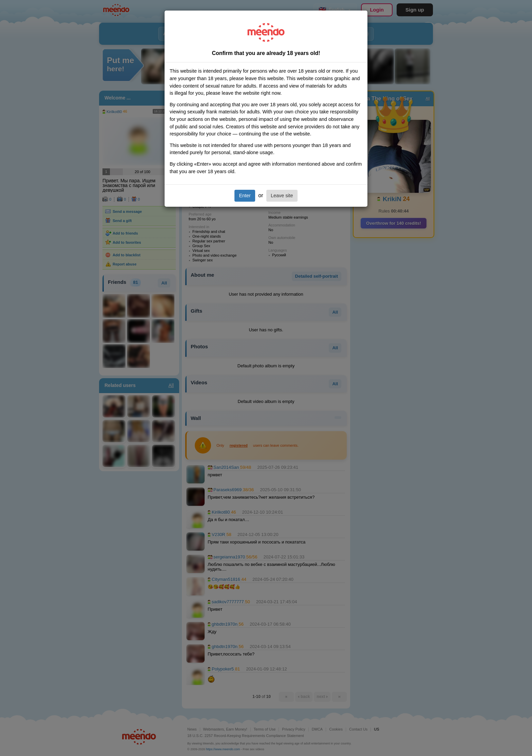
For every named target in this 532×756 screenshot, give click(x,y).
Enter (245, 196)
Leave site (282, 196)
